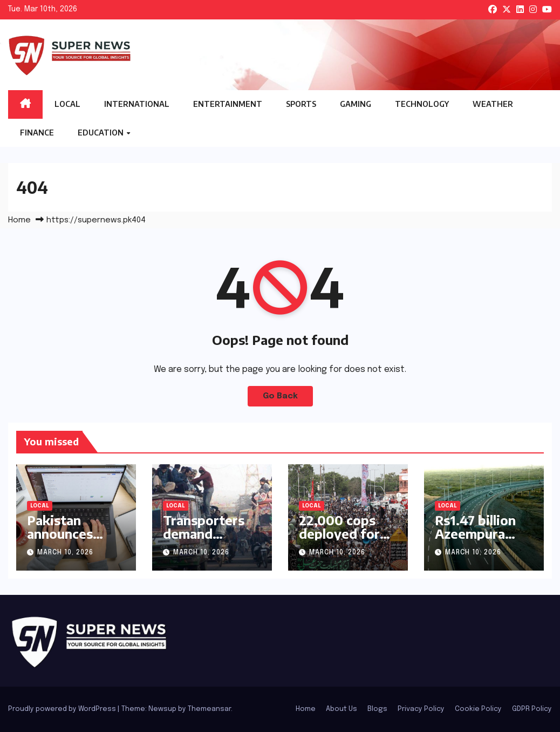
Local (67, 104)
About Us (342, 709)
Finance (37, 133)
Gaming (356, 104)
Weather (493, 104)
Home (19, 220)
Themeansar (209, 709)
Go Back (280, 396)
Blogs (377, 709)
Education (101, 133)
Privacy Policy (421, 709)
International (137, 104)
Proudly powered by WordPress (63, 709)
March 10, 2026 (65, 553)
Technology (422, 104)
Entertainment (228, 104)
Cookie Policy (478, 709)
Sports (301, 104)
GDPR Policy (532, 709)
